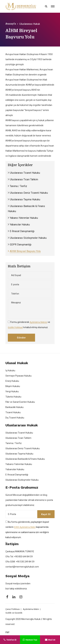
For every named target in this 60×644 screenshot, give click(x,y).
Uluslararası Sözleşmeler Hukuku (28, 238)
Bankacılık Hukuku (14, 407)
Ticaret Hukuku (13, 412)
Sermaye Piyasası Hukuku (18, 376)
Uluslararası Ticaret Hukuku (25, 173)
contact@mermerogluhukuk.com (22, 567)
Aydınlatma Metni (31, 609)
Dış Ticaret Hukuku (15, 418)
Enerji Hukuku (12, 381)
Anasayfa (11, 24)
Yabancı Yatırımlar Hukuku (24, 218)
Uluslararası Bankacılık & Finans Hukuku (25, 459)
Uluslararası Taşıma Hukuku (25, 199)
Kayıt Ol (46, 514)
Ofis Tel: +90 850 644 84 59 (19, 557)
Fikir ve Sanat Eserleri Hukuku (20, 402)
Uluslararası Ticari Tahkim (24, 179)
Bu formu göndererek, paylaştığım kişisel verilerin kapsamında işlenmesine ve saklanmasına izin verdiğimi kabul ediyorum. (27, 530)
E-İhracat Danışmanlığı (22, 231)
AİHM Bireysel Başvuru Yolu (25, 251)
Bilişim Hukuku (13, 386)
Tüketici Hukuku (13, 397)
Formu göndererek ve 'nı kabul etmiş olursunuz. (29, 325)
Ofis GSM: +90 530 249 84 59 (20, 562)
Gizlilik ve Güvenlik (14, 613)
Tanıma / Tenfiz (18, 186)
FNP (7, 632)
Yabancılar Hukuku (20, 225)
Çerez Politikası (13, 609)
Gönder (21, 338)
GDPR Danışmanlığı (21, 245)
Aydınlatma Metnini (38, 322)
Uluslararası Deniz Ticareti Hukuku (29, 193)
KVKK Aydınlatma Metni (25, 527)
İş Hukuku (10, 370)
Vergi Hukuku (12, 391)
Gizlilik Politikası (15, 327)
